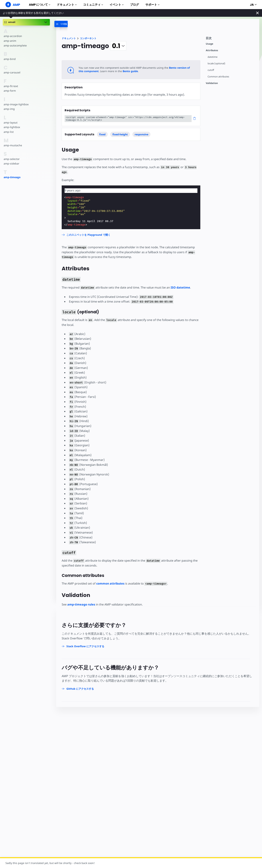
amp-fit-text (11, 86)
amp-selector (12, 159)
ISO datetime (180, 287)
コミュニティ (93, 5)
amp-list (9, 132)
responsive (141, 134)
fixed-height (120, 134)
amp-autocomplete (15, 45)
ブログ (134, 5)
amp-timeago (12, 177)
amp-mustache (13, 145)
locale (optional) (216, 63)
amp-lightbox (12, 127)
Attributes (212, 50)
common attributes (110, 583)
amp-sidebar (11, 163)
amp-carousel (12, 72)
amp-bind (10, 59)
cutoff (211, 70)
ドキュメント (67, 5)
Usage (210, 44)
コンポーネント (88, 38)
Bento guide (130, 71)
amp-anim (10, 41)
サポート (152, 5)
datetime (213, 57)
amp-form (10, 91)
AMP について (40, 5)
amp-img (9, 109)
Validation (212, 83)
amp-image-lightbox (16, 104)
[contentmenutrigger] (231, 39)
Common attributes (218, 77)
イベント (117, 5)
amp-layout (11, 123)
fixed (102, 134)
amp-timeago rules (81, 604)
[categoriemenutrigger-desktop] (69, 24)
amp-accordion (13, 36)
